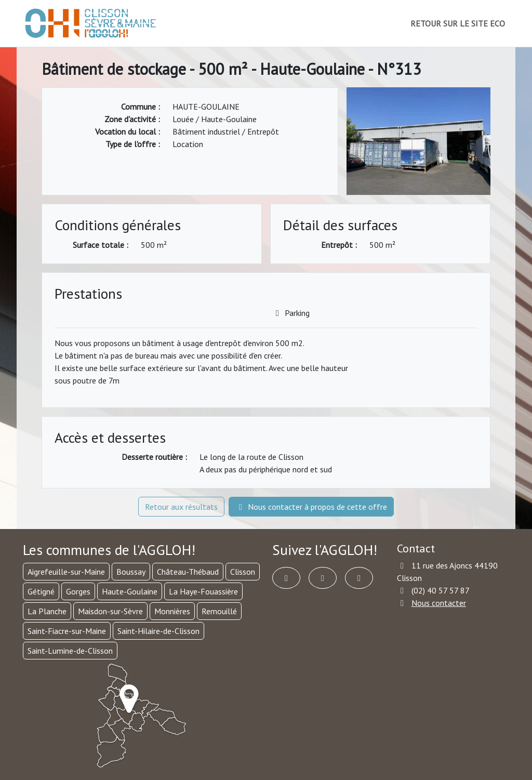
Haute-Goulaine (130, 591)
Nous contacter (439, 603)
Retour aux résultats (181, 507)
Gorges (78, 591)
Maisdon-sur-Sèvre (110, 611)
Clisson (243, 572)
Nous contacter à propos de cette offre (311, 507)
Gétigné (41, 591)
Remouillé (219, 611)
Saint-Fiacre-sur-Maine (67, 631)
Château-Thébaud (188, 572)
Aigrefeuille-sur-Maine (66, 572)
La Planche (47, 611)
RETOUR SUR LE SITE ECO (458, 23)
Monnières (172, 611)
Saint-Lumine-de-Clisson (70, 651)
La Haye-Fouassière (203, 591)
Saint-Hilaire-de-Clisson (158, 631)
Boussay (131, 572)
